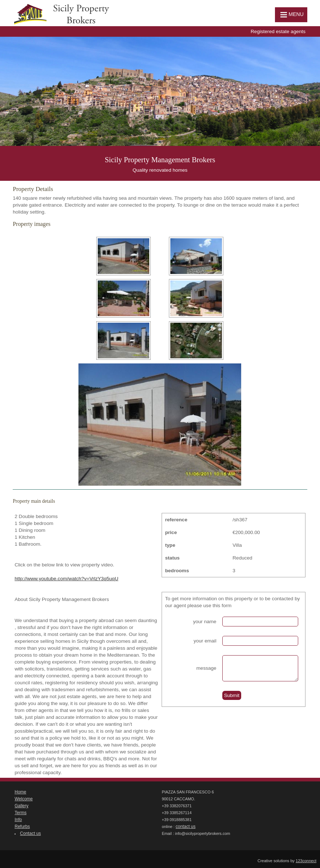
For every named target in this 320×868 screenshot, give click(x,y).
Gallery (21, 806)
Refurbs (22, 827)
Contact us (30, 833)
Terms (21, 813)
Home (20, 792)
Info (18, 820)
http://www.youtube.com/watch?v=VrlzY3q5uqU (66, 579)
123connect (306, 861)
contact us (186, 827)
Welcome (24, 799)
